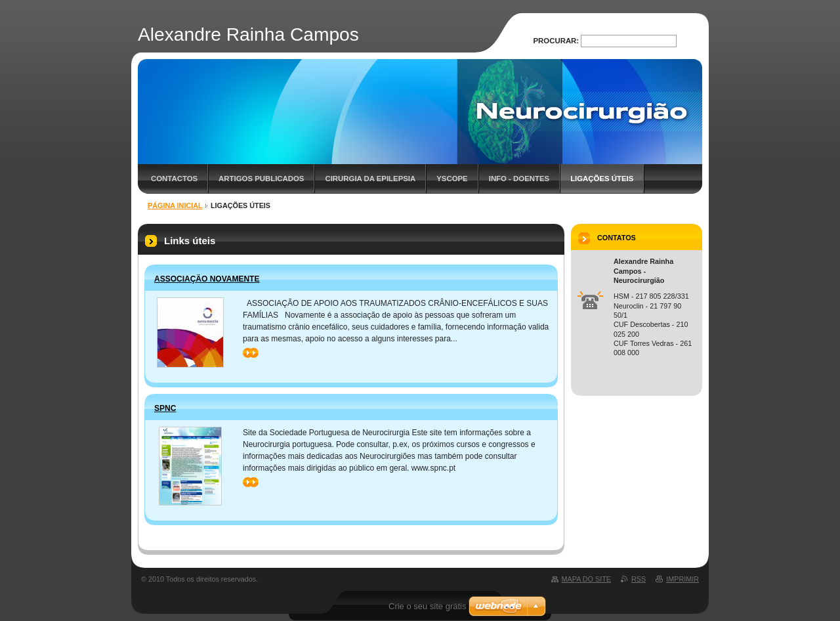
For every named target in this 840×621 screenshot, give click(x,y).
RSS (639, 579)
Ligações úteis (602, 179)
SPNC (165, 408)
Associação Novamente (207, 279)
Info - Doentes (519, 179)
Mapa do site (586, 579)
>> (251, 353)
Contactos (174, 179)
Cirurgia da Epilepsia (370, 179)
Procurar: (556, 41)
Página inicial (175, 205)
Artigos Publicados (261, 179)
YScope (452, 179)
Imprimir (682, 579)
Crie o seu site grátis (428, 606)
